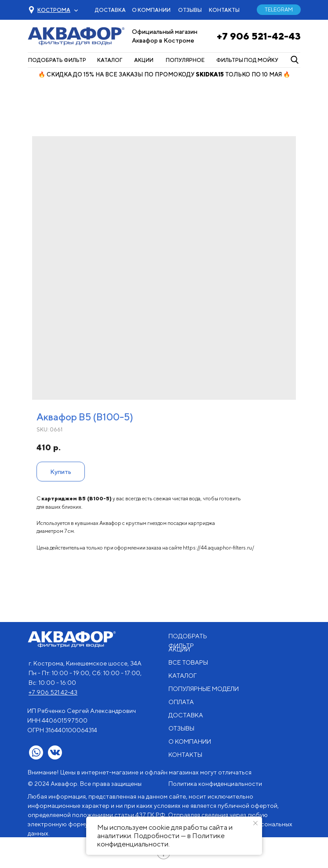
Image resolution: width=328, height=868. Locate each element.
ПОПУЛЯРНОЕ (185, 60)
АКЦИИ (144, 60)
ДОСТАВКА (110, 10)
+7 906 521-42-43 (259, 36)
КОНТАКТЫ (224, 10)
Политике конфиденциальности (161, 840)
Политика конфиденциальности (215, 784)
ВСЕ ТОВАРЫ (188, 662)
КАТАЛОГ (110, 60)
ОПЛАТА (181, 702)
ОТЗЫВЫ (190, 10)
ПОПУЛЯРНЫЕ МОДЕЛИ (204, 689)
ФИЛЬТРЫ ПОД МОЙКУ (247, 60)
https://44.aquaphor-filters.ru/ (219, 548)
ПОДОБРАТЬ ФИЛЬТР (57, 60)
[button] (54, 10)
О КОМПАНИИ (151, 10)
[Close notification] (255, 823)
